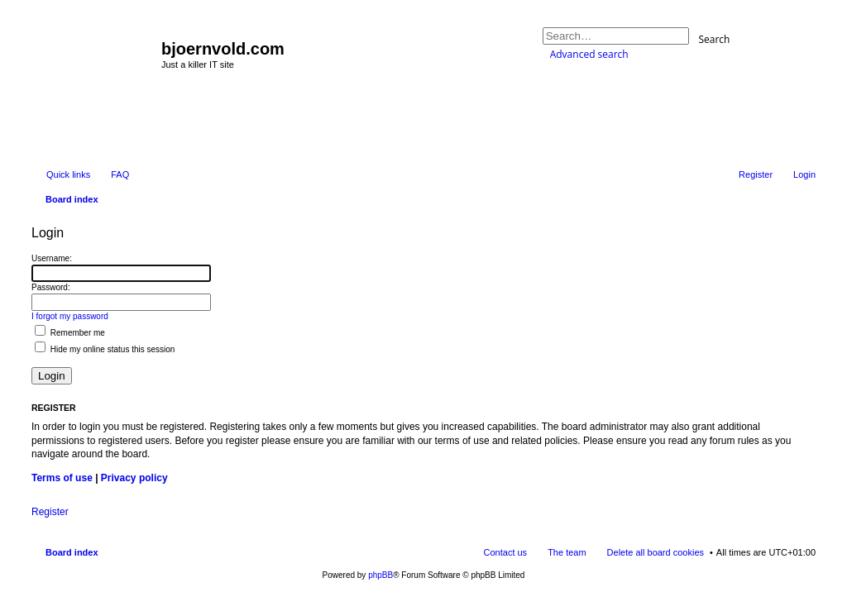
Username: (52, 258)
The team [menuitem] (567, 552)
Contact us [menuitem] (506, 552)
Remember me (70, 333)
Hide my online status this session (105, 349)
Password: (51, 287)
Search (714, 38)
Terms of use (62, 478)
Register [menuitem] (756, 174)
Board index (72, 552)
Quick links (68, 174)
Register (50, 512)
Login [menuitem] (804, 174)
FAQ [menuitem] (120, 174)
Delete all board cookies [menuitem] (656, 552)
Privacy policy (134, 478)
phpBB (380, 575)
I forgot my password (70, 316)
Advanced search (589, 54)
